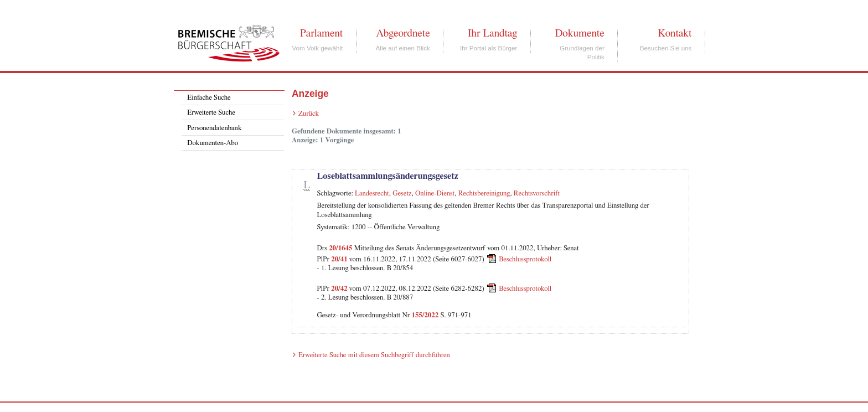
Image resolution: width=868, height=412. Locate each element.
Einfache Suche (209, 98)
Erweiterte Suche (211, 113)
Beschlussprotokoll (525, 259)
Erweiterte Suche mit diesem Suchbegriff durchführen (374, 355)
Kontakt (675, 33)
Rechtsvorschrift (537, 194)
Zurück (309, 114)
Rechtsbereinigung (484, 194)
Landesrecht (372, 194)
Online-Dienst (435, 194)
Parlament (321, 33)
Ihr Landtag (492, 33)
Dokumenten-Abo (213, 143)
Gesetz (402, 194)
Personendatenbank (214, 128)
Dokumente (579, 33)
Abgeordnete (403, 33)
